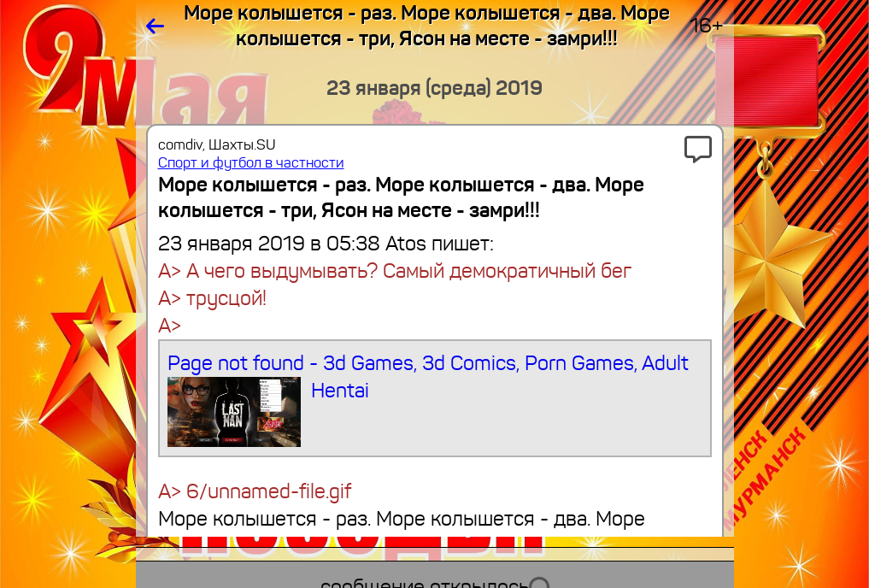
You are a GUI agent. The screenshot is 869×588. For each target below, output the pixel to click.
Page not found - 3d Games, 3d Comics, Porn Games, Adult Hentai (428, 399)
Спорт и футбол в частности (251, 163)
